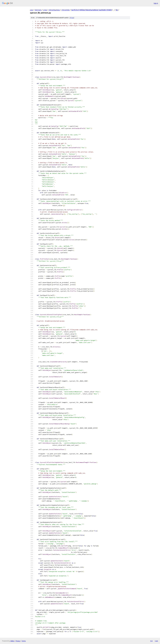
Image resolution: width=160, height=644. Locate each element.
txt (151, 641)
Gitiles (12, 641)
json (156, 641)
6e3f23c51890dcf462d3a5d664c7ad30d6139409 (92, 10)
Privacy (18, 641)
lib (117, 10)
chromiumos (54, 10)
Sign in (156, 3)
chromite (66, 10)
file (72, 18)
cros (45, 10)
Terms (24, 641)
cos (31, 10)
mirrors (38, 10)
